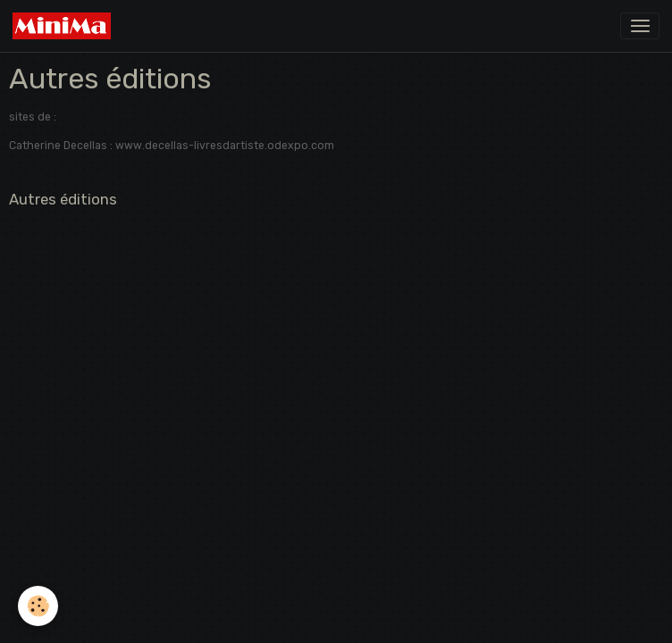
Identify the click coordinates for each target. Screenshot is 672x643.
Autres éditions (63, 199)
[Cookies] (38, 606)
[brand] (65, 26)
